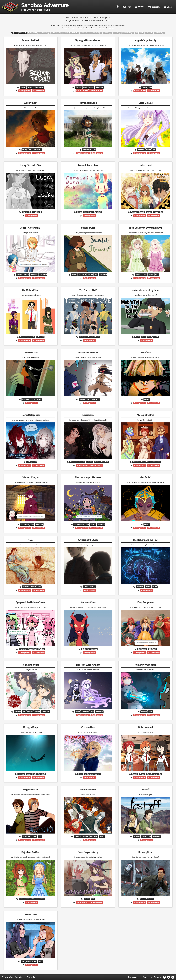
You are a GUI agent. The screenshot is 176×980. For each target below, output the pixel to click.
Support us (154, 7)
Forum (139, 7)
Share (168, 7)
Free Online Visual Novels (45, 7)
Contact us (147, 977)
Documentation (135, 977)
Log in (127, 7)
